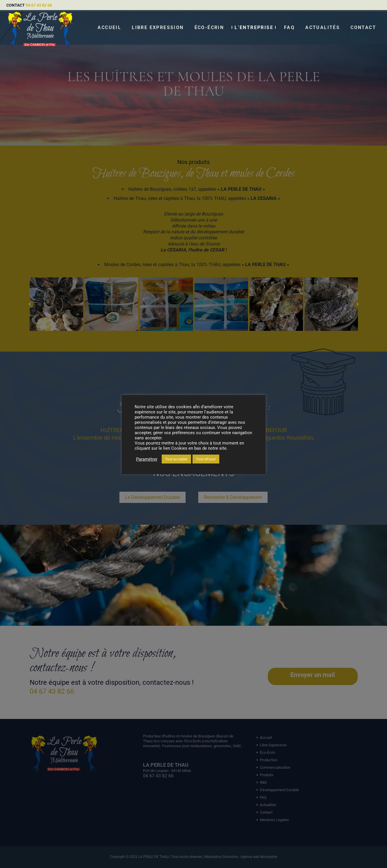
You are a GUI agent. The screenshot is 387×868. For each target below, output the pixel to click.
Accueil (109, 27)
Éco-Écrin (209, 27)
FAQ (289, 27)
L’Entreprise (254, 27)
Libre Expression (158, 27)
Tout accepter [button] (176, 459)
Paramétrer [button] (147, 459)
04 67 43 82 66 (39, 5)
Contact (363, 27)
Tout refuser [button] (206, 459)
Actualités (323, 27)
